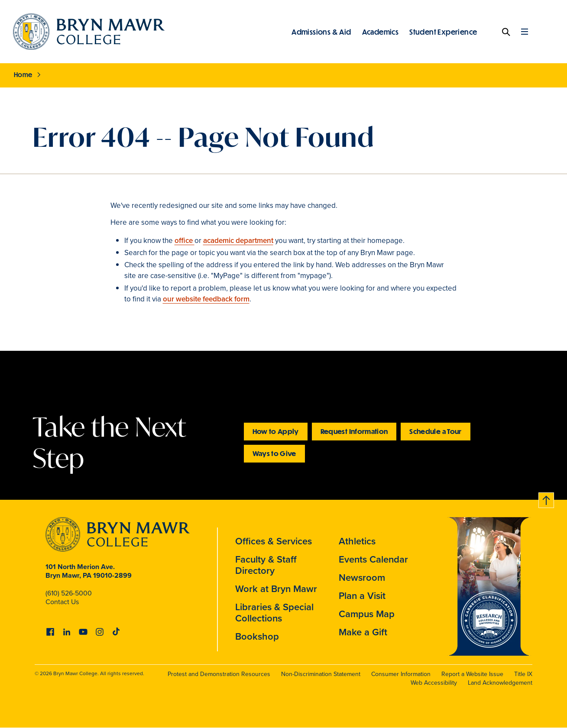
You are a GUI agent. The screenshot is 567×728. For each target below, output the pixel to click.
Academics (381, 32)
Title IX (523, 674)
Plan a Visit (362, 596)
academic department (238, 241)
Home (23, 74)
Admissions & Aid (321, 32)
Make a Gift (363, 632)
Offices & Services (274, 541)
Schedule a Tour (435, 431)
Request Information (354, 431)
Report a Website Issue (472, 674)
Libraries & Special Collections (274, 613)
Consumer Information (401, 674)
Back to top (547, 499)
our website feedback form (206, 299)
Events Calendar (373, 559)
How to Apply (276, 431)
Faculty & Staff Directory (266, 565)
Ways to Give (274, 453)
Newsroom (362, 578)
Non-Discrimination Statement (321, 674)
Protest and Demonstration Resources (219, 674)
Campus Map (367, 614)
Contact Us (62, 602)
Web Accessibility (434, 683)
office (185, 241)
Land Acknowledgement (500, 683)
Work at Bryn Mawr (276, 589)
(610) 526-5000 (69, 593)
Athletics (357, 541)
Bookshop (257, 636)
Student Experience (443, 32)
